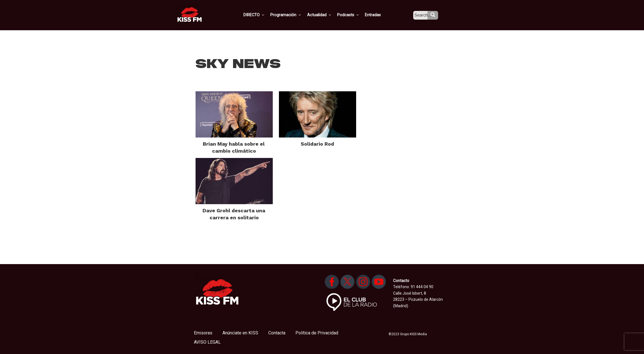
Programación (293, 15)
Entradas (378, 15)
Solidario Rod (317, 144)
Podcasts (354, 15)
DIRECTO (262, 15)
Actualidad (326, 15)
